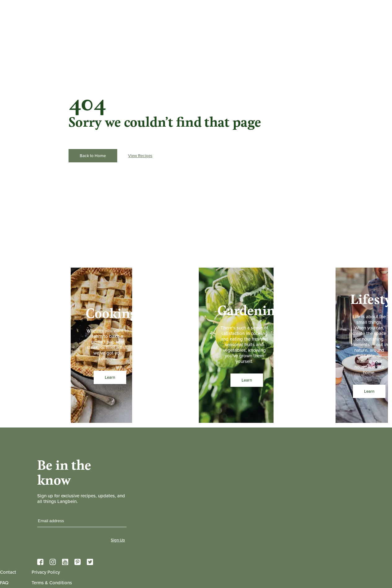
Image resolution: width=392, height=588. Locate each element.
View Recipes (140, 156)
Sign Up (118, 540)
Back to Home (93, 156)
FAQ (4, 583)
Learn (110, 377)
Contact (8, 572)
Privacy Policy (46, 572)
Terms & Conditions (52, 583)
